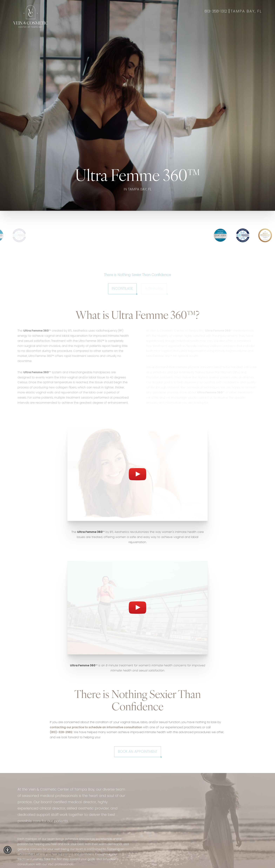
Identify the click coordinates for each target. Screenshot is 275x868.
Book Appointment (227, 26)
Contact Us (200, 26)
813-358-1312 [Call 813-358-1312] (216, 12)
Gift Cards (253, 26)
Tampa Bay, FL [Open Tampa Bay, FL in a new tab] (246, 12)
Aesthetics (114, 26)
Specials (164, 26)
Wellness (132, 26)
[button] (8, 850)
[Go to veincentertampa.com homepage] (31, 16)
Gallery (148, 26)
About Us (180, 26)
